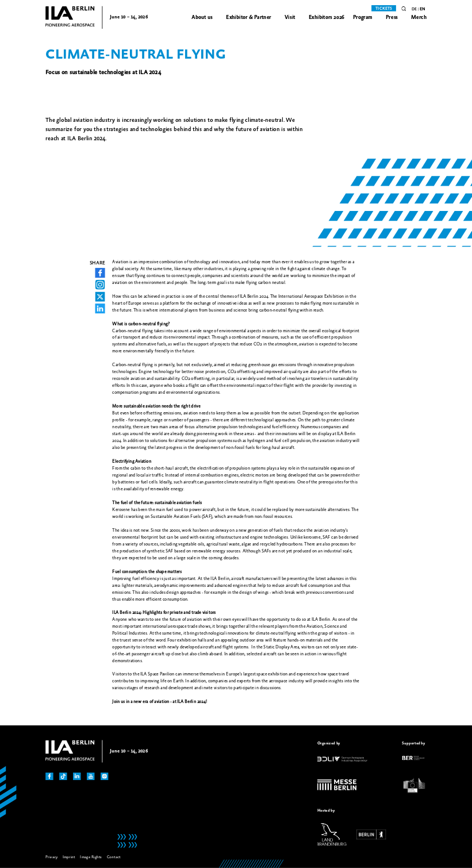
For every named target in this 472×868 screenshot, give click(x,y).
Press (392, 18)
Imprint (69, 857)
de (414, 9)
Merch (419, 18)
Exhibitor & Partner (249, 18)
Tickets (384, 9)
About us (202, 18)
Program (363, 18)
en (422, 9)
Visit (290, 18)
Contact (114, 857)
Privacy (51, 857)
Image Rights (91, 857)
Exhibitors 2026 (327, 18)
